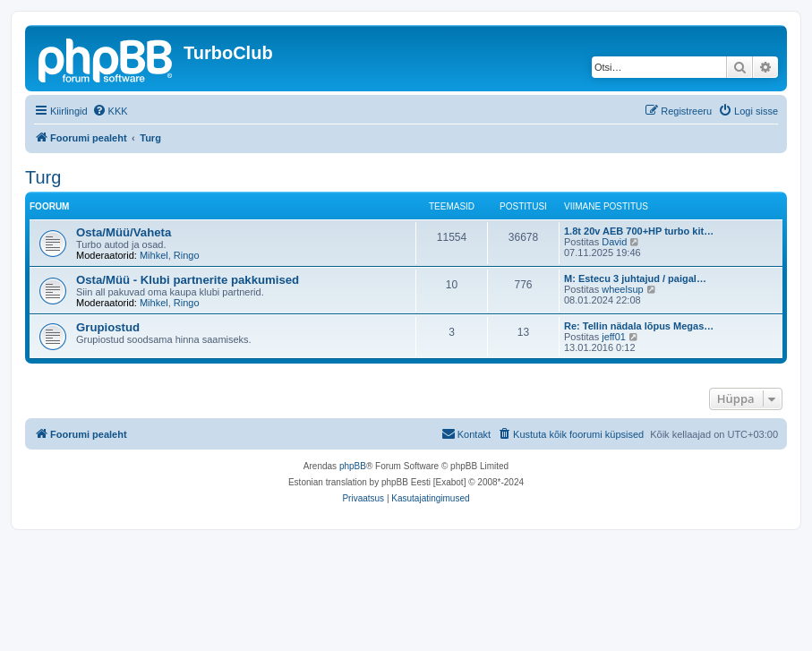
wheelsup (622, 289)
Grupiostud (108, 327)
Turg (43, 177)
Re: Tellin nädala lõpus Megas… (639, 326)
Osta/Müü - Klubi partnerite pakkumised (188, 280)
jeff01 (614, 337)
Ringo (187, 255)
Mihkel (154, 255)
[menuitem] (110, 111)
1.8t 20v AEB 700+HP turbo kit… (639, 231)
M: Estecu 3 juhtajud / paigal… (635, 278)
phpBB (353, 466)
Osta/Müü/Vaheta (124, 232)
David (614, 242)
